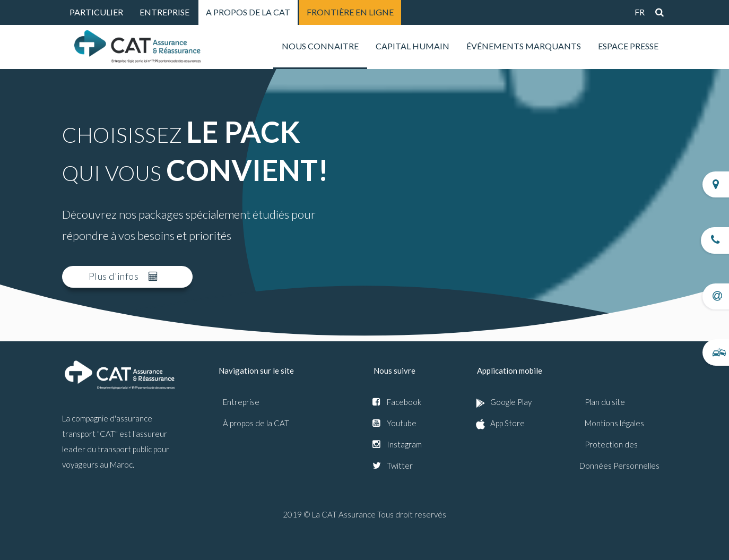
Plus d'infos (123, 276)
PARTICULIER (96, 12)
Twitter (400, 466)
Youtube (402, 423)
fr (640, 12)
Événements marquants (524, 46)
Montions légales (614, 423)
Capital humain (413, 46)
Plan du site (605, 402)
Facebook (404, 402)
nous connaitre (320, 46)
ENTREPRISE (164, 12)
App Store (507, 423)
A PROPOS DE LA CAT (248, 12)
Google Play (511, 402)
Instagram (404, 444)
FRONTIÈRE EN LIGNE (350, 12)
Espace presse (628, 46)
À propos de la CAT (256, 423)
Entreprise (241, 402)
